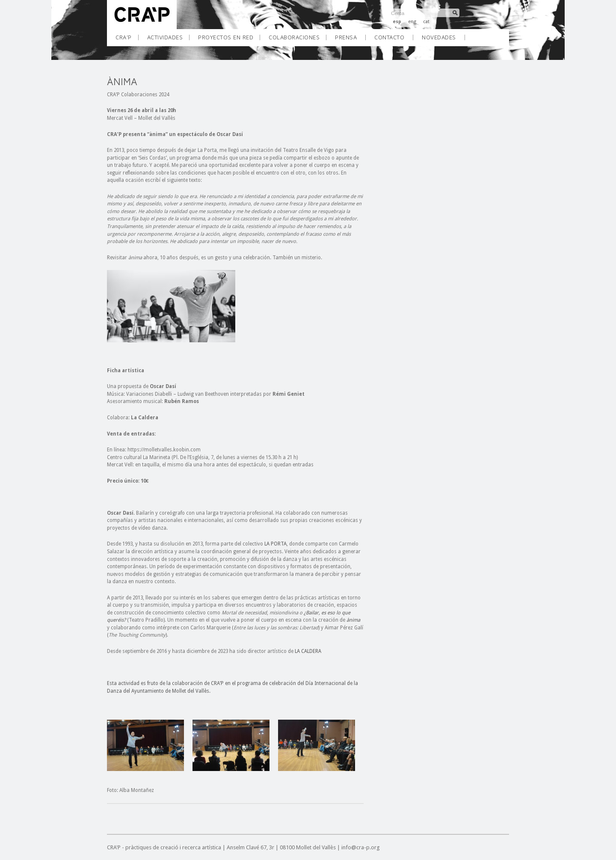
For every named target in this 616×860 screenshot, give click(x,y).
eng (412, 22)
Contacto (389, 37)
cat (426, 22)
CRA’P (127, 40)
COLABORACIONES (297, 40)
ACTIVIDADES (168, 40)
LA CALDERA (308, 651)
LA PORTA (275, 544)
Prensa (346, 37)
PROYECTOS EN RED (229, 40)
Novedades (439, 37)
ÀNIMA (122, 82)
